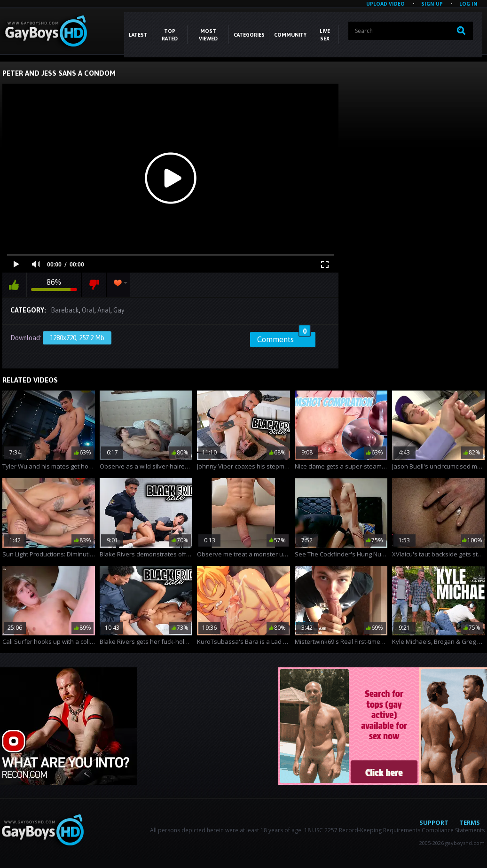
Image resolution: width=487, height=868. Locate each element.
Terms (470, 822)
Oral (88, 310)
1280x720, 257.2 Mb (77, 338)
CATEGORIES (249, 35)
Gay (119, 310)
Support (434, 822)
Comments (284, 338)
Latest (138, 35)
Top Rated (170, 35)
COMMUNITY (290, 35)
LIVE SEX (325, 35)
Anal (104, 310)
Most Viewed (208, 35)
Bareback (65, 310)
